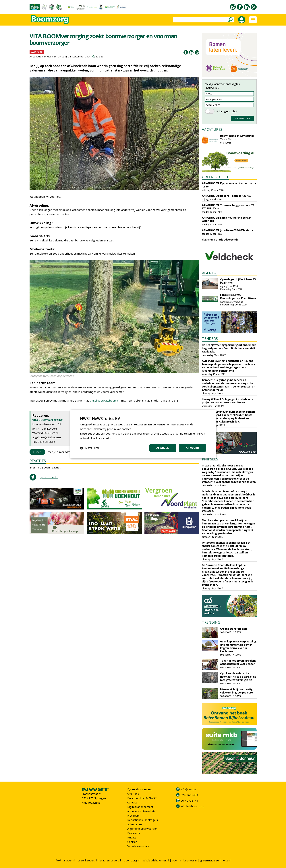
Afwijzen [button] (163, 448)
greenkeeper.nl (87, 860)
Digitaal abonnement (140, 807)
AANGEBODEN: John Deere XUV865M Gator (228, 230)
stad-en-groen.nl (110, 860)
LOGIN (37, 452)
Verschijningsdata (138, 846)
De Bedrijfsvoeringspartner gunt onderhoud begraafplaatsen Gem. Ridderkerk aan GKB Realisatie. (229, 348)
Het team (133, 815)
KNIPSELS (210, 459)
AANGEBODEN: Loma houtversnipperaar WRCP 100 (226, 219)
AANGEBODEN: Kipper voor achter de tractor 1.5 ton (229, 185)
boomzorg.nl (132, 860)
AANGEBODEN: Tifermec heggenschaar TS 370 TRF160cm (228, 207)
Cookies (132, 842)
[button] (90, 448)
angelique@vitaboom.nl (105, 400)
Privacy (132, 837)
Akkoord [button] (192, 448)
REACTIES (38, 461)
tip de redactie (49, 477)
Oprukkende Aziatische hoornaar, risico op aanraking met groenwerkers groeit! (238, 677)
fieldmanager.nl (65, 860)
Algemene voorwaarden (142, 829)
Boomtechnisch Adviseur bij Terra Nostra (237, 137)
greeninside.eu (209, 860)
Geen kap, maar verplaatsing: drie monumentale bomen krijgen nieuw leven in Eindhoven (238, 646)
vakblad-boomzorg (192, 806)
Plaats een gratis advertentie (220, 240)
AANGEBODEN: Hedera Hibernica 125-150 (227, 196)
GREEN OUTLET (215, 177)
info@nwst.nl (189, 789)
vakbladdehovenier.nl (156, 860)
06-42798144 (189, 801)
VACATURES (212, 129)
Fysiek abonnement (140, 789)
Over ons (133, 794)
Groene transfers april (234, 629)
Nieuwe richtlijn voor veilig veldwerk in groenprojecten (237, 691)
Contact (132, 802)
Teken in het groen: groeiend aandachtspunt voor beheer (238, 662)
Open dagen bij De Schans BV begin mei (238, 281)
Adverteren (135, 824)
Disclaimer (134, 833)
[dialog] (143, 434)
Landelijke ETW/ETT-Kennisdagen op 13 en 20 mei (238, 296)
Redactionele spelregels (143, 820)
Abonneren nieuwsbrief (142, 811)
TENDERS (210, 339)
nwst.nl (226, 860)
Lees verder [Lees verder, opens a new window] (104, 438)
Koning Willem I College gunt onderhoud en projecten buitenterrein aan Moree (229, 401)
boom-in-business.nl (185, 860)
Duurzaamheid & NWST (142, 798)
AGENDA (209, 273)
